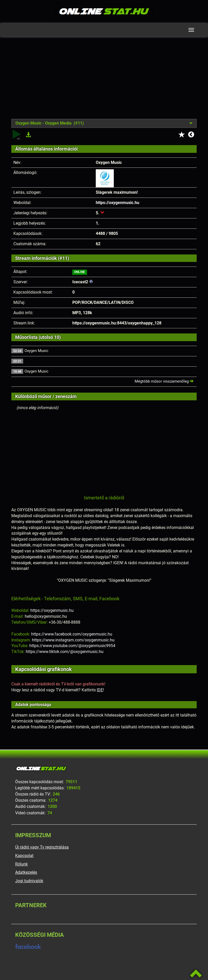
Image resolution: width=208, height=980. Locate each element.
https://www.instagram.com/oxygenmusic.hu (73, 640)
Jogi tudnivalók (29, 881)
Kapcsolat (24, 856)
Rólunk (21, 864)
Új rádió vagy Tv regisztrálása (42, 847)
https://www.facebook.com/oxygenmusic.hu (72, 634)
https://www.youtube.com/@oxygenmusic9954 (72, 646)
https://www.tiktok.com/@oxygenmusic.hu (65, 652)
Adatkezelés (26, 872)
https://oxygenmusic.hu (118, 203)
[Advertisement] (104, 82)
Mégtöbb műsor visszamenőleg (164, 381)
